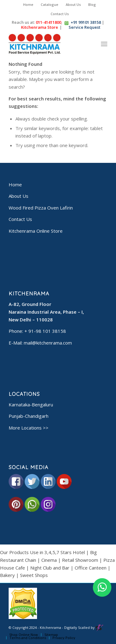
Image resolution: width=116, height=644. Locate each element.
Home (28, 4)
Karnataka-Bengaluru (31, 405)
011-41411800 (48, 22)
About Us (73, 4)
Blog (92, 4)
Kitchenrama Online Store (36, 231)
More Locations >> (29, 428)
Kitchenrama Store (40, 27)
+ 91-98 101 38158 (45, 331)
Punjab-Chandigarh (29, 416)
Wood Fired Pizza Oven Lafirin (41, 208)
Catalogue (50, 4)
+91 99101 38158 (86, 22)
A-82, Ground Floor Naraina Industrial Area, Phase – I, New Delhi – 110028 (46, 312)
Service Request (85, 27)
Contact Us (60, 14)
